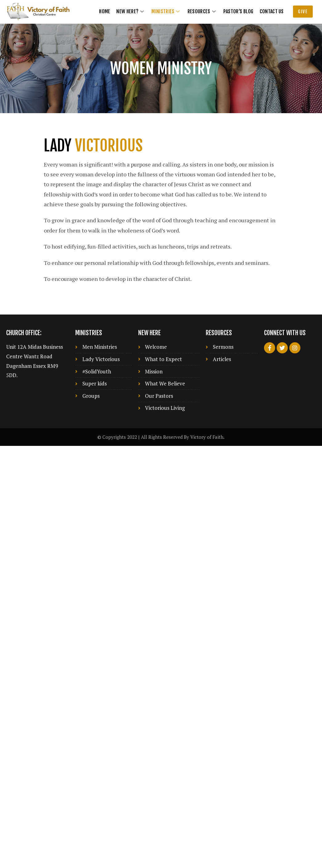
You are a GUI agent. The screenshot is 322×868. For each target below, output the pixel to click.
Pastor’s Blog (238, 11)
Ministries (166, 11)
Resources (202, 11)
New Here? (131, 11)
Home (105, 11)
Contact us (272, 11)
